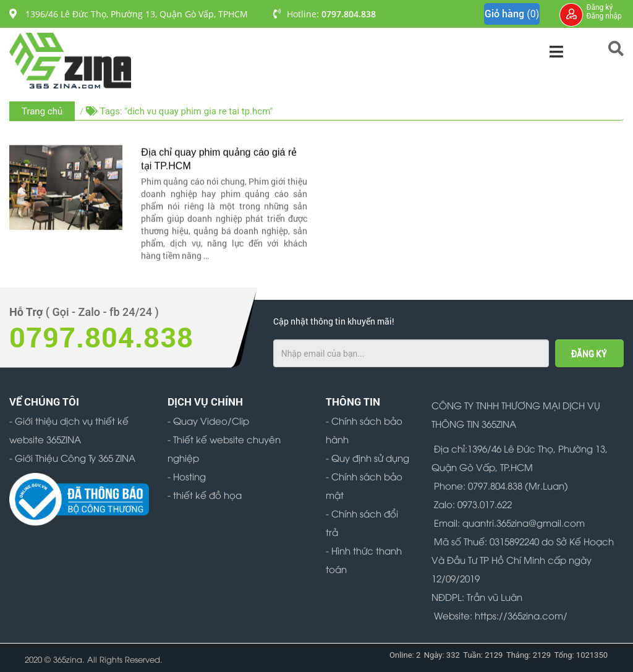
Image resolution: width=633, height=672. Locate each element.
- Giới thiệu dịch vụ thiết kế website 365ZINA (69, 430)
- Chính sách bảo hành (364, 430)
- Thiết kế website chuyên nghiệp (224, 448)
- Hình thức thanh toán (364, 559)
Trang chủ (42, 111)
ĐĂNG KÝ (589, 354)
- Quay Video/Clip (208, 420)
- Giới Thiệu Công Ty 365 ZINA (72, 457)
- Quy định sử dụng (367, 457)
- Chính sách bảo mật (364, 485)
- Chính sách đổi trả (362, 522)
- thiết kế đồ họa (205, 495)
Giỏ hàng (512, 14)
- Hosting (187, 476)
